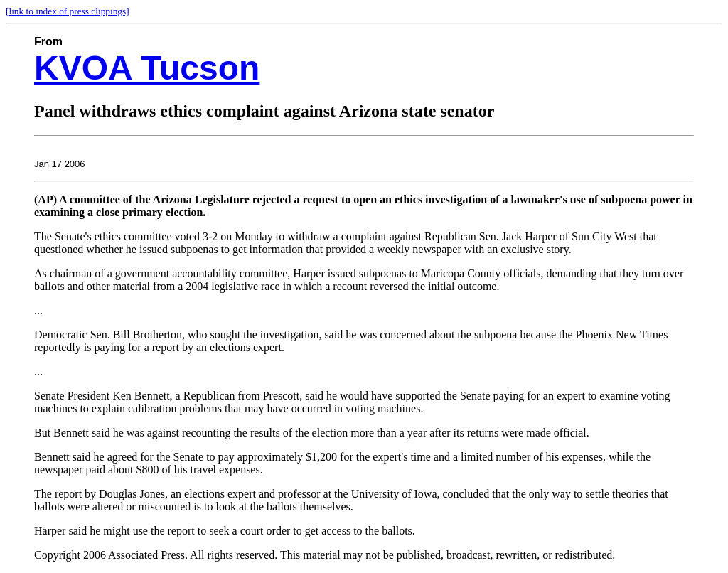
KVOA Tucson (147, 68)
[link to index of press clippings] (68, 11)
